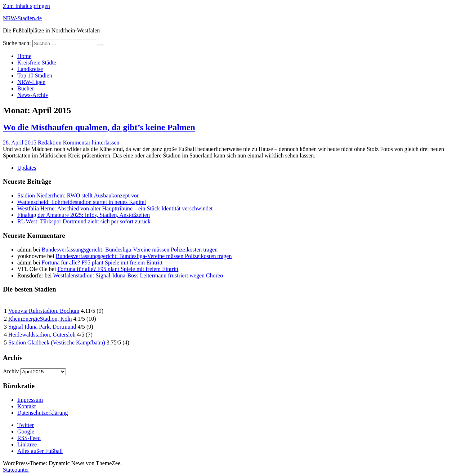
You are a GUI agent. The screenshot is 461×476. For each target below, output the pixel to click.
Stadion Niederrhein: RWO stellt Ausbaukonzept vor (78, 195)
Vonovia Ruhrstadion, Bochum (44, 311)
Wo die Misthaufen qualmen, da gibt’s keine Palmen (99, 127)
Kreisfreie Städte (37, 63)
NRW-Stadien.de (22, 18)
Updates (27, 168)
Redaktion (50, 143)
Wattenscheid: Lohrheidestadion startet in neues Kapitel (82, 202)
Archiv (11, 371)
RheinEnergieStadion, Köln (40, 319)
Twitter (26, 425)
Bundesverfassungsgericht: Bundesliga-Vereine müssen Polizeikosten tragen (130, 250)
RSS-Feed (29, 438)
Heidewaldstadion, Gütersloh (42, 335)
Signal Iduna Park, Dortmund (42, 327)
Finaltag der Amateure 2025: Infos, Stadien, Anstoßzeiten (84, 215)
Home (24, 56)
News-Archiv (33, 95)
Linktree (27, 444)
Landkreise (30, 69)
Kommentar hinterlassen (91, 143)
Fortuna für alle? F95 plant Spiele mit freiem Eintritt (102, 263)
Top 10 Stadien (35, 75)
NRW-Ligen (31, 82)
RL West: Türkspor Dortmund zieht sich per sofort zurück (84, 221)
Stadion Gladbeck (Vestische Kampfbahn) (57, 342)
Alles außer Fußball (40, 451)
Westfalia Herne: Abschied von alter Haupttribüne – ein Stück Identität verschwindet (115, 208)
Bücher (26, 88)
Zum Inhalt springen (26, 6)
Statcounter (16, 470)
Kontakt (27, 406)
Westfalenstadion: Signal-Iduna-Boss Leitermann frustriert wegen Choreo (138, 275)
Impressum (30, 400)
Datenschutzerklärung (42, 413)
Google (26, 431)
